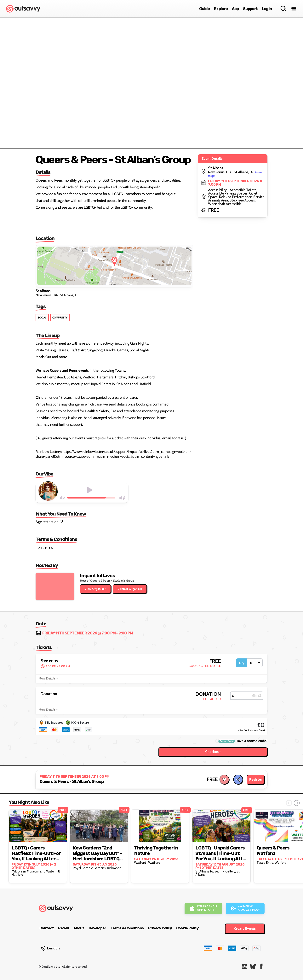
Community (60, 318)
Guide (205, 9)
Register (256, 779)
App (235, 9)
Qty (242, 663)
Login (267, 9)
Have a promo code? (243, 741)
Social (42, 318)
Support (250, 9)
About (79, 928)
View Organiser (95, 589)
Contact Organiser (130, 589)
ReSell (63, 928)
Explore (221, 9)
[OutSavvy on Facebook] (261, 966)
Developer (97, 928)
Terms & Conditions (127, 928)
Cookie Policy (187, 928)
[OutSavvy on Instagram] (245, 966)
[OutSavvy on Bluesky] (253, 966)
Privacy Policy (160, 928)
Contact (47, 928)
